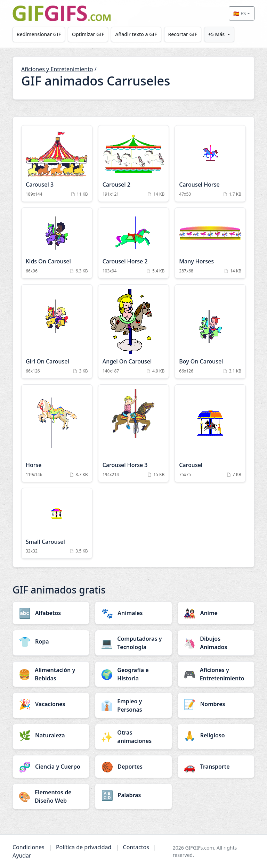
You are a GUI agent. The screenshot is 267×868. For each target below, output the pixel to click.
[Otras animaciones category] (133, 737)
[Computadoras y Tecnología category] (133, 643)
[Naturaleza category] (51, 735)
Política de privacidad (84, 847)
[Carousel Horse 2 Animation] (134, 243)
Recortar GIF (184, 34)
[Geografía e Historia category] (133, 674)
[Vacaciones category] (51, 704)
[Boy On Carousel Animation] (210, 331)
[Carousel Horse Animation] (210, 163)
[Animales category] (133, 613)
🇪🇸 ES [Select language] (240, 13)
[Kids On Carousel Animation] (57, 243)
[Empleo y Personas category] (133, 705)
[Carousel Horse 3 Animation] (134, 433)
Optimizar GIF (88, 34)
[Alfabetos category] (51, 613)
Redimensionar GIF (39, 34)
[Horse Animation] (57, 433)
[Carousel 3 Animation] (57, 163)
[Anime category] (216, 613)
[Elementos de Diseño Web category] (51, 796)
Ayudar (22, 855)
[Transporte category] (216, 767)
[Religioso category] (216, 735)
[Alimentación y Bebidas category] (51, 674)
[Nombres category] (216, 704)
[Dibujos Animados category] (216, 643)
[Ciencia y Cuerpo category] (51, 767)
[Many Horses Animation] (210, 243)
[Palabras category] (133, 795)
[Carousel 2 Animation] (134, 163)
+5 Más (217, 34)
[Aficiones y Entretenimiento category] (216, 674)
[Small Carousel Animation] (57, 523)
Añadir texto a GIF (137, 34)
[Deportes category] (133, 767)
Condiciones (29, 847)
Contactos (136, 847)
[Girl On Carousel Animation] (57, 331)
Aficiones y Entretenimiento (57, 69)
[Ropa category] (51, 641)
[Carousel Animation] (210, 433)
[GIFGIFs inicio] (62, 13)
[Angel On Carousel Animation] (134, 331)
